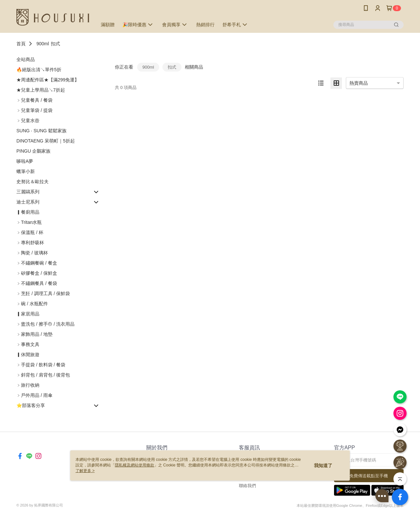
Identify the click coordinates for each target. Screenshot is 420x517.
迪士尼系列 (28, 202)
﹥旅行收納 (28, 385)
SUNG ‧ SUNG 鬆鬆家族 (42, 131)
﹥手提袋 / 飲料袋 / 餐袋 (41, 365)
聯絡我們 (247, 486)
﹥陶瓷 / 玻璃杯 (32, 253)
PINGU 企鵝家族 (33, 151)
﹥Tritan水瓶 (29, 222)
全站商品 (26, 59)
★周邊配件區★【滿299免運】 (48, 80)
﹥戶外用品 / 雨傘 (34, 395)
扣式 (55, 44)
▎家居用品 (28, 314)
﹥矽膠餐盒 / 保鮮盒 (37, 273)
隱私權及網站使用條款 (135, 465)
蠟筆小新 (26, 171)
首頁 (21, 44)
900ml (43, 44)
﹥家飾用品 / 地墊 (34, 334)
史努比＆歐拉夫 (32, 182)
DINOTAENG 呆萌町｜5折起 (46, 141)
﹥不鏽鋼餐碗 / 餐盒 (37, 263)
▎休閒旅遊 (28, 355)
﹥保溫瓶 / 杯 (30, 232)
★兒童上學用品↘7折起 (41, 90)
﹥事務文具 (28, 344)
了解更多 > (85, 471)
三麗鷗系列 (28, 192)
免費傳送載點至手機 (369, 476)
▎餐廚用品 (28, 212)
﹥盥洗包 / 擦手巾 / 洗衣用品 (45, 324)
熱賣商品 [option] (359, 83)
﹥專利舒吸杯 (30, 243)
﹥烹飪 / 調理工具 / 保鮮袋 (43, 293)
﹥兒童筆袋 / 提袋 (34, 110)
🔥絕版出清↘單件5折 (39, 70)
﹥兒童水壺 (28, 120)
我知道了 (323, 465)
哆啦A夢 (25, 161)
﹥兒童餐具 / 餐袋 (34, 100)
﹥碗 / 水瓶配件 (32, 304)
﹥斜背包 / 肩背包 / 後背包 (43, 375)
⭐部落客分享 (31, 405)
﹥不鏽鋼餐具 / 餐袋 (37, 283)
